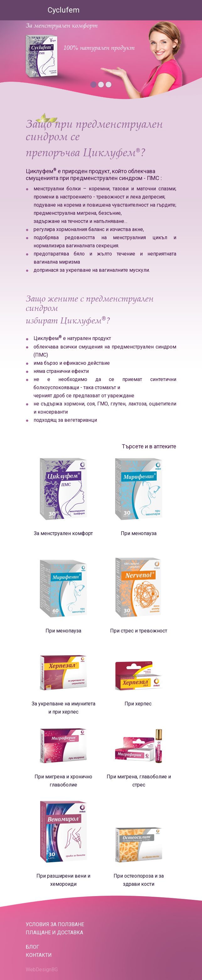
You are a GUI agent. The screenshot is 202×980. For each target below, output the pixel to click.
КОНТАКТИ (39, 955)
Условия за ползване (55, 924)
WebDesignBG (42, 970)
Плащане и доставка (54, 933)
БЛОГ (32, 947)
